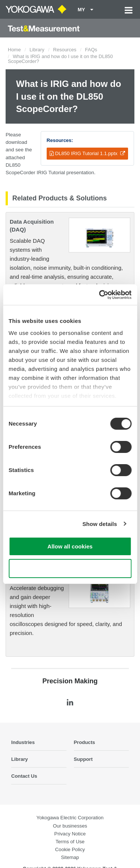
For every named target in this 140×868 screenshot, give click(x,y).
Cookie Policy (70, 849)
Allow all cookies (70, 546)
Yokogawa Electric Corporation (70, 818)
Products (85, 742)
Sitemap (70, 857)
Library (37, 50)
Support (83, 759)
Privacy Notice (70, 834)
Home (14, 50)
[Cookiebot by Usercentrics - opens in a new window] (100, 295)
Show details (100, 524)
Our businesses (70, 826)
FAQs (91, 50)
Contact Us (24, 776)
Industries (23, 742)
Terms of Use (70, 842)
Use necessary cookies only (70, 568)
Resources (65, 50)
